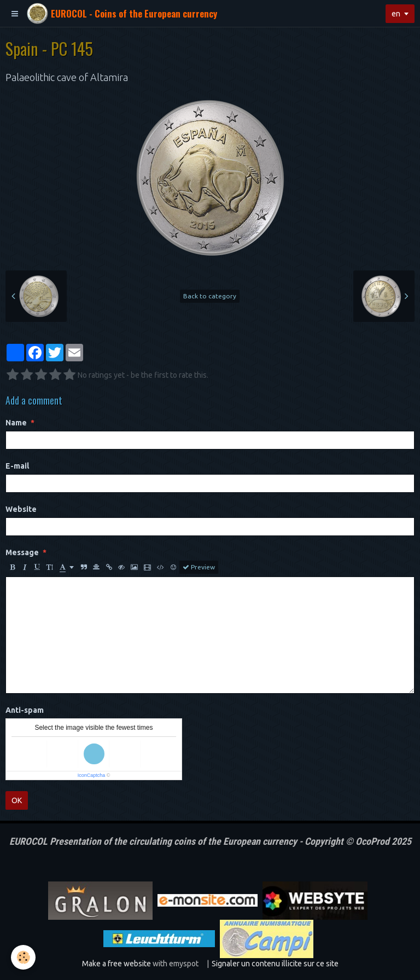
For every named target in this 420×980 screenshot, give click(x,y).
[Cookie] (23, 957)
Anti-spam (25, 710)
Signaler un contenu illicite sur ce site (275, 964)
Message (22, 552)
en (396, 14)
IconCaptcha (92, 775)
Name (16, 423)
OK (17, 800)
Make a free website (116, 964)
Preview (199, 567)
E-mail (17, 466)
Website (21, 509)
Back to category (210, 296)
